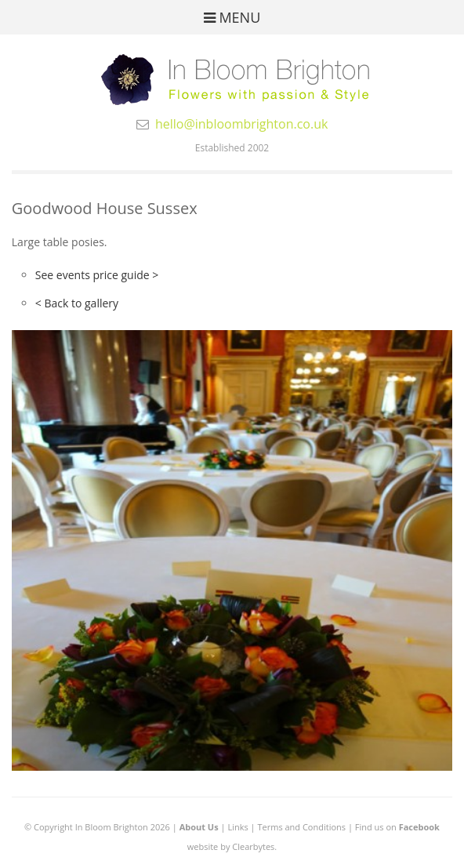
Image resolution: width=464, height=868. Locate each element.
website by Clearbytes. (232, 846)
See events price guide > (97, 275)
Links (237, 827)
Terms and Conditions (301, 827)
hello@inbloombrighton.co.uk (242, 124)
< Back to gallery (77, 303)
